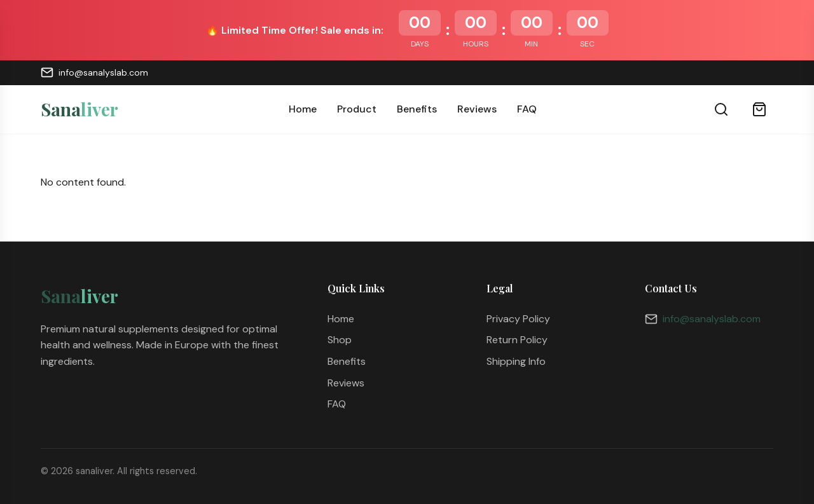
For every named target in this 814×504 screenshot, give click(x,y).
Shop (340, 340)
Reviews (477, 109)
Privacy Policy (518, 319)
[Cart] (759, 109)
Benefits (417, 109)
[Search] (721, 109)
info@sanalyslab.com (94, 72)
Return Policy (517, 340)
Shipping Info (516, 361)
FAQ (527, 109)
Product (357, 109)
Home (303, 109)
